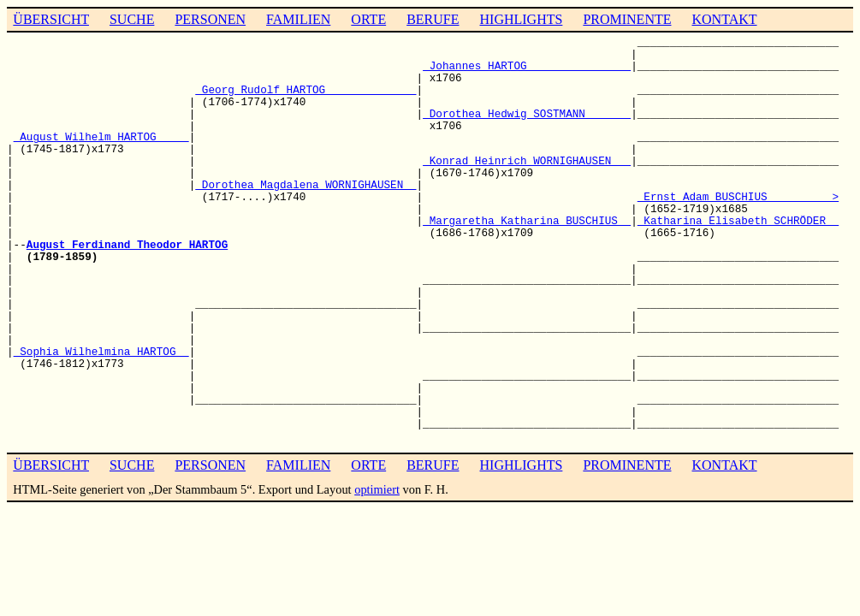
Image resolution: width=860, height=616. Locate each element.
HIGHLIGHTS (522, 19)
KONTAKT (724, 19)
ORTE (368, 19)
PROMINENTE (627, 19)
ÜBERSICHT (51, 19)
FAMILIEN (298, 19)
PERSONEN (210, 19)
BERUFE (433, 19)
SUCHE (132, 19)
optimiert (377, 489)
